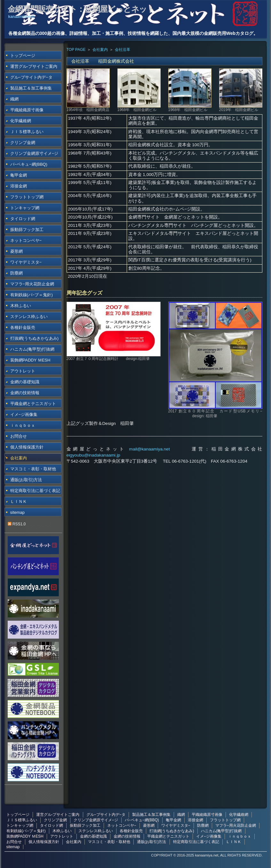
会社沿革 (123, 50)
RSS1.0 (17, 524)
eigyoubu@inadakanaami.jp (93, 455)
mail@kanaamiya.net (150, 449)
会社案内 (100, 50)
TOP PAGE (76, 50)
